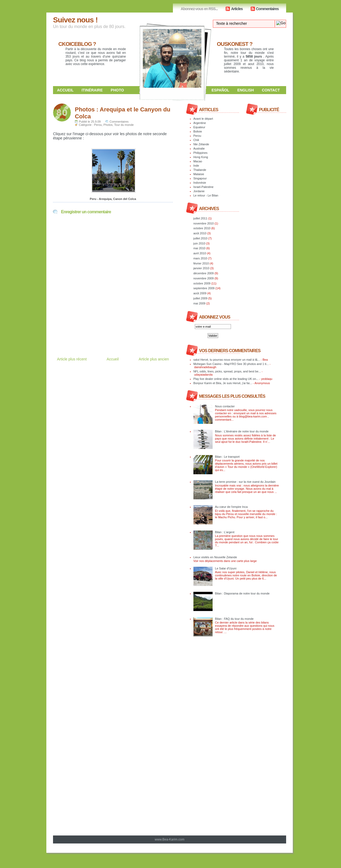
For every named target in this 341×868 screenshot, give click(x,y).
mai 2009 (199, 303)
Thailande (200, 170)
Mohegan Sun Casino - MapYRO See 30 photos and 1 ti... (231, 364)
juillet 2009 (200, 298)
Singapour (200, 178)
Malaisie (199, 174)
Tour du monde (124, 125)
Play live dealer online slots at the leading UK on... (226, 379)
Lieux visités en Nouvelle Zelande (215, 557)
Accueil (65, 90)
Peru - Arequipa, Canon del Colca (113, 199)
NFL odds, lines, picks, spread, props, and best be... (227, 371)
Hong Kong (201, 157)
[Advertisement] (115, 331)
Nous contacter (225, 406)
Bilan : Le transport (227, 457)
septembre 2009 (204, 288)
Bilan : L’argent (225, 532)
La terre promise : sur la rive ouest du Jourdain (245, 482)
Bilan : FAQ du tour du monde (234, 619)
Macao (198, 161)
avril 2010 (200, 253)
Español (220, 90)
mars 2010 (200, 258)
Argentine (200, 123)
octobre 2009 (202, 283)
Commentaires (267, 9)
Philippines (200, 153)
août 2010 (200, 233)
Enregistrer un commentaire (86, 212)
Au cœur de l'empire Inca (231, 507)
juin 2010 (199, 243)
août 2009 (200, 293)
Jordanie (199, 191)
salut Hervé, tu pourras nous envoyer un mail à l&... (227, 360)
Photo (117, 90)
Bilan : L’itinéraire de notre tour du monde (242, 431)
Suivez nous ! (75, 20)
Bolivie (198, 131)
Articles (237, 9)
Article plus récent (72, 359)
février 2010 (201, 263)
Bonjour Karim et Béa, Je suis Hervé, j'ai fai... (223, 383)
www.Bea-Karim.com (170, 839)
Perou (98, 125)
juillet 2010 (200, 238)
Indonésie (200, 183)
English (246, 90)
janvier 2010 (201, 268)
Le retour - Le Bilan (206, 195)
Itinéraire (92, 90)
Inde (196, 166)
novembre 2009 (204, 278)
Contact (271, 90)
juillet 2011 (200, 218)
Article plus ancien (154, 359)
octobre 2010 (202, 228)
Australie (199, 148)
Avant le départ (203, 119)
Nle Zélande (201, 144)
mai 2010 (199, 248)
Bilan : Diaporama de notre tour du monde (242, 593)
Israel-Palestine (204, 187)
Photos (108, 125)
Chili (196, 140)
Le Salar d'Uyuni (226, 568)
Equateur (199, 127)
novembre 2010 (204, 223)
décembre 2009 (204, 273)
